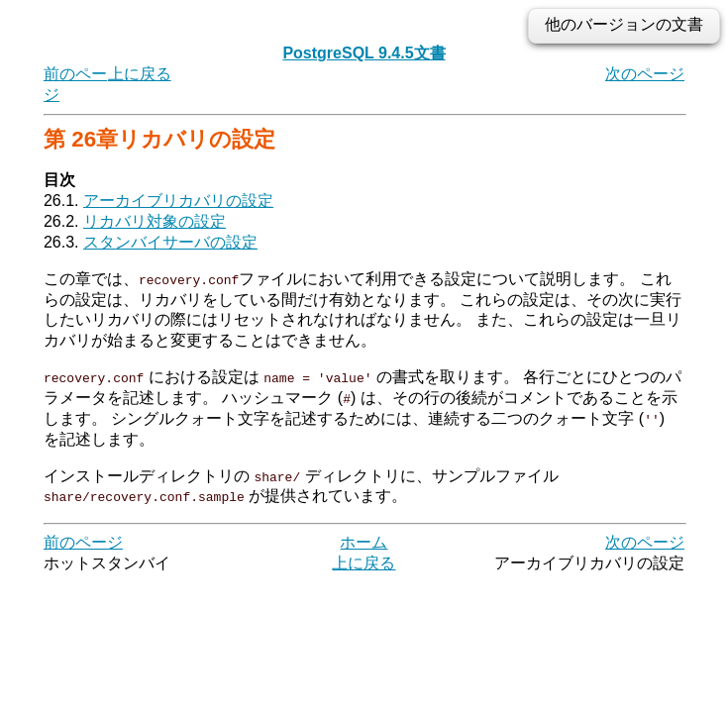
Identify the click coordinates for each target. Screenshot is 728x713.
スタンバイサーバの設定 (170, 242)
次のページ (645, 74)
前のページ (83, 542)
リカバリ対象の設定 (155, 221)
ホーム (364, 542)
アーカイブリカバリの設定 (178, 201)
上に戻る (140, 74)
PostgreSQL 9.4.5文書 (364, 53)
